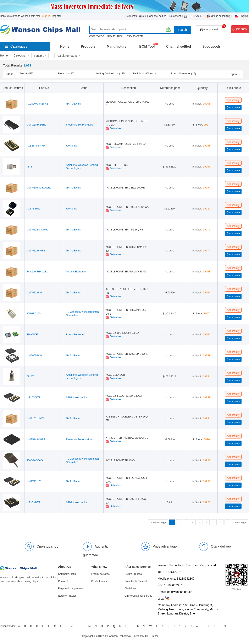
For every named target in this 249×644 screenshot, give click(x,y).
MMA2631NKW (35, 419)
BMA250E (32, 335)
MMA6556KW (34, 356)
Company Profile (67, 574)
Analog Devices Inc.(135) (110, 73)
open (235, 74)
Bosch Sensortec (75, 335)
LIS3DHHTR (34, 502)
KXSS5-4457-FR (36, 146)
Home (65, 46)
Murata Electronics (76, 272)
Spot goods (211, 46)
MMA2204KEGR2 (36, 125)
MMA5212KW (34, 293)
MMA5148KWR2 (36, 440)
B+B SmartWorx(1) (144, 73)
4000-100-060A (35, 461)
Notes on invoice (67, 596)
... (228, 522)
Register (57, 16)
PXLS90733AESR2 (37, 104)
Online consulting (221, 16)
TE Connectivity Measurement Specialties (83, 314)
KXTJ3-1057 (34, 209)
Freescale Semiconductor (80, 125)
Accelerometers (68, 56)
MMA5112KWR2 (36, 251)
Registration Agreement (71, 589)
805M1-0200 (34, 314)
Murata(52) (27, 73)
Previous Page (158, 522)
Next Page (240, 522)
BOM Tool (147, 46)
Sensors (40, 56)
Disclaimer (130, 589)
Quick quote (240, 29)
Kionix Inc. (72, 146)
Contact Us (64, 581)
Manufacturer (117, 46)
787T (29, 167)
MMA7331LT (34, 481)
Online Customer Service (138, 596)
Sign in (46, 16)
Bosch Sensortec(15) (183, 73)
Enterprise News (100, 574)
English (241, 16)
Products (88, 46)
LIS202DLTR (34, 398)
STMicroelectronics (77, 398)
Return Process (133, 574)
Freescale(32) (66, 73)
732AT (30, 377)
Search (182, 30)
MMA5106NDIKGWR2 (39, 188)
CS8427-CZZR (135, 36)
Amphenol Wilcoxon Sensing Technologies (82, 167)
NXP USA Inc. (74, 104)
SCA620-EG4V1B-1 (38, 272)
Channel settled (158, 16)
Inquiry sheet (212, 28)
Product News (99, 581)
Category (20, 55)
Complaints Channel (136, 581)
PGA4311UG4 (115, 36)
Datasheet (175, 16)
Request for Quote (136, 16)
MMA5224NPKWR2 (38, 230)
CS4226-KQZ (97, 36)
